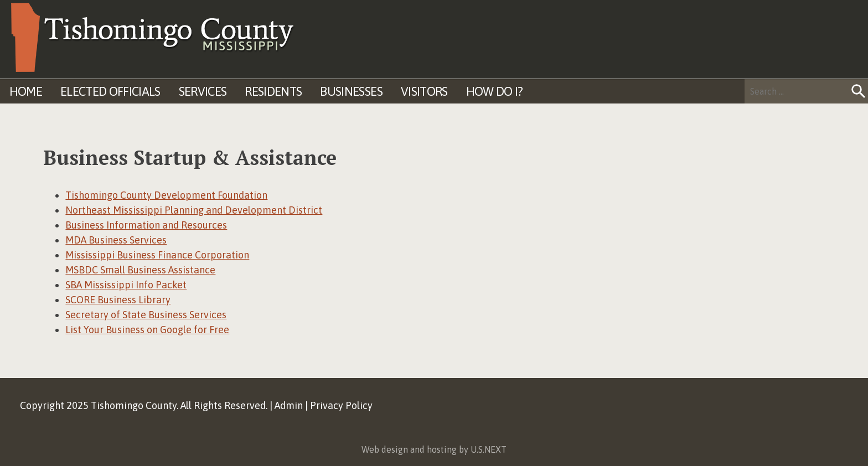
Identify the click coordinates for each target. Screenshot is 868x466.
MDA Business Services (116, 240)
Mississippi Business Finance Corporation (157, 255)
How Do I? (495, 91)
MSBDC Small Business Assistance (140, 270)
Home (26, 91)
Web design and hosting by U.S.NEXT (434, 449)
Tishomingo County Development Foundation (166, 195)
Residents (273, 91)
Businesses (351, 91)
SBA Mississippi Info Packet (126, 285)
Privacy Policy (341, 405)
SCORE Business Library (118, 300)
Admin (289, 405)
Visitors (424, 91)
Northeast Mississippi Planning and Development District (194, 210)
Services (203, 91)
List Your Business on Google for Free (147, 330)
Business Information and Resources (146, 225)
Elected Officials (110, 91)
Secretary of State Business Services (146, 315)
